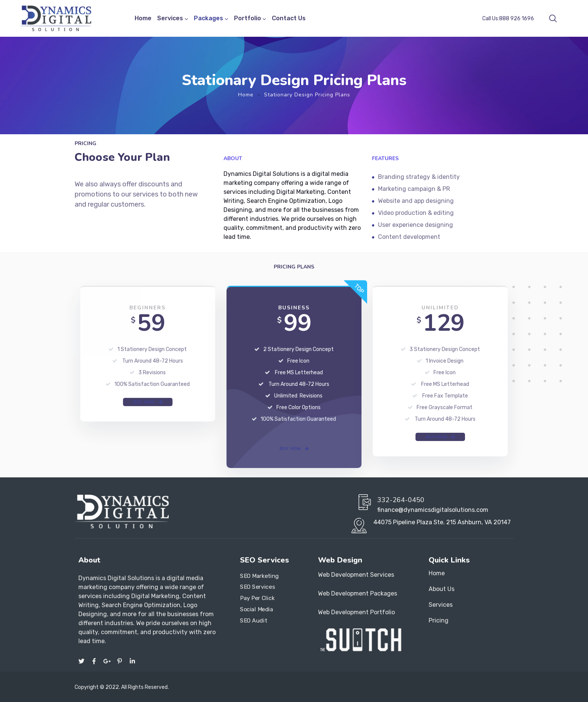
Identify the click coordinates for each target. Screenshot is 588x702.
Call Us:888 (508, 19)
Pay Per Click (257, 598)
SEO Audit (253, 620)
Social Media (256, 609)
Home (143, 18)
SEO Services (257, 587)
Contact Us (289, 18)
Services (170, 18)
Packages (208, 18)
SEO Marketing (259, 576)
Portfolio (247, 18)
